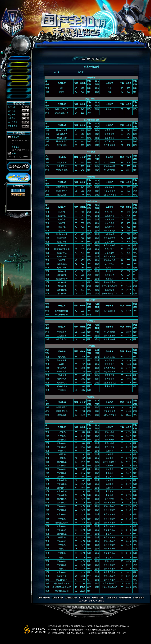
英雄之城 (93, 633)
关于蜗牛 (52, 626)
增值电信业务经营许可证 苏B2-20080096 (111, 626)
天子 (85, 633)
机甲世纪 (71, 633)
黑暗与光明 (121, 633)
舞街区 (79, 633)
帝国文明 (102, 633)
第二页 (81, 72)
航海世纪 (61, 633)
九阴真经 (111, 633)
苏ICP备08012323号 (84, 626)
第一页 (57, 72)
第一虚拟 (52, 633)
